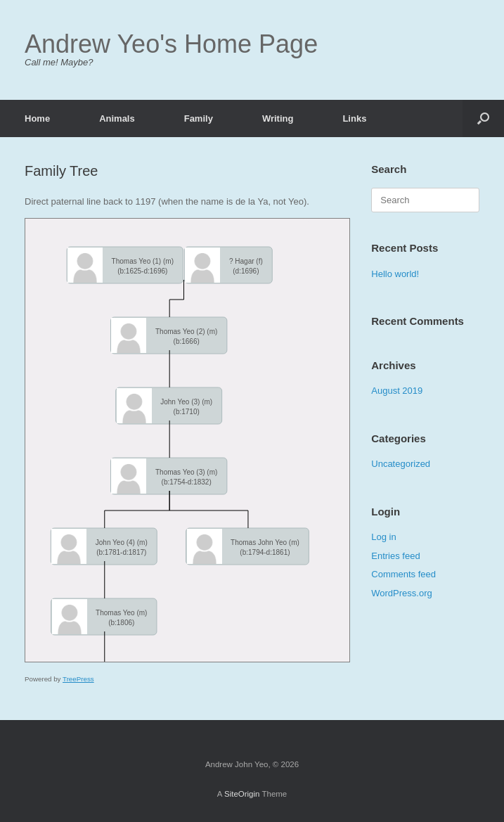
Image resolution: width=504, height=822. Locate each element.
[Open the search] (483, 118)
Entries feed (395, 556)
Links (354, 118)
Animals (117, 118)
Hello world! (395, 274)
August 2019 (397, 391)
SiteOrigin (242, 794)
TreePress (78, 679)
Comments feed (403, 574)
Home (37, 118)
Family (199, 118)
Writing (278, 118)
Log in (383, 537)
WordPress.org (401, 593)
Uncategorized (401, 464)
